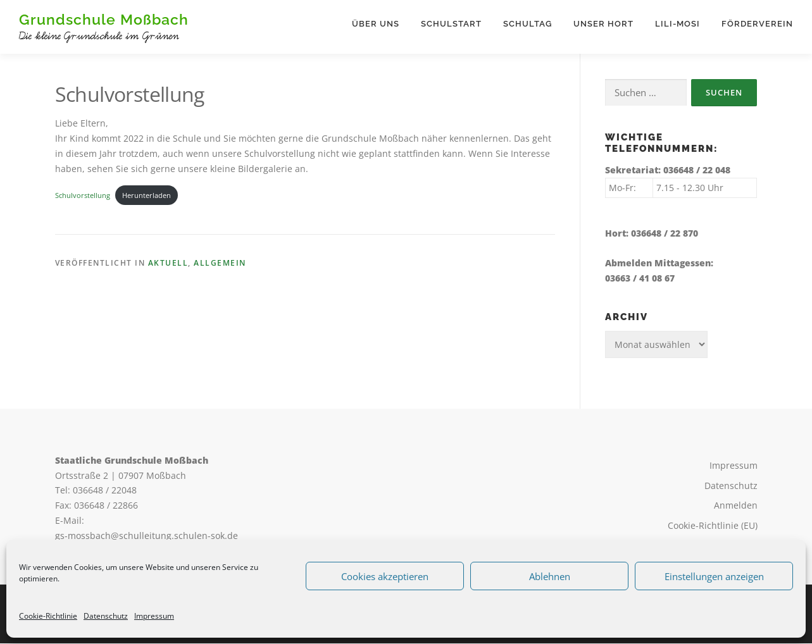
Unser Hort (603, 24)
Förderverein (757, 24)
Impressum (154, 616)
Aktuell (168, 263)
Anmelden (736, 506)
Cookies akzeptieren (385, 576)
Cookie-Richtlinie (48, 616)
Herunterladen (147, 195)
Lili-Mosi (678, 24)
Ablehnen (550, 576)
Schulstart (451, 24)
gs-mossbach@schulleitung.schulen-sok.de (147, 536)
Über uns (376, 24)
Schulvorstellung (83, 195)
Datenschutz (106, 616)
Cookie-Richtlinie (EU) (713, 526)
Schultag (528, 24)
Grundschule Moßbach (104, 19)
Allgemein (220, 263)
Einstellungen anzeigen (714, 576)
